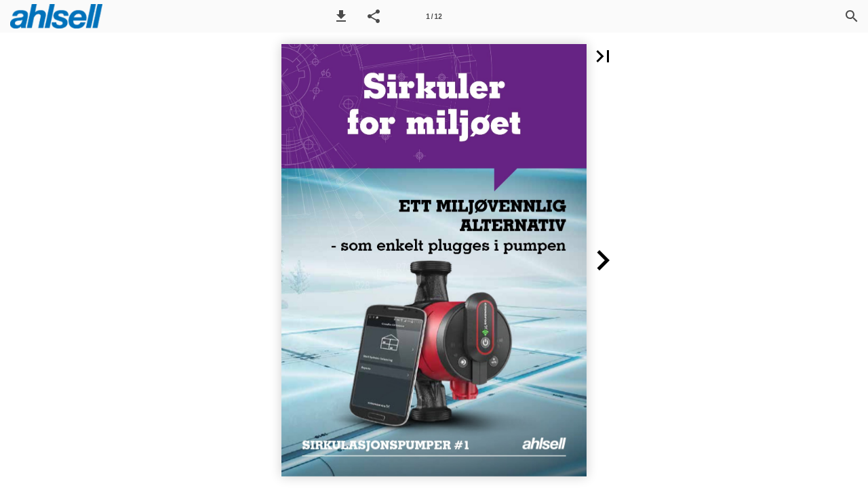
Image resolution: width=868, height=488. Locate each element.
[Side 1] (434, 16)
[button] (341, 16)
